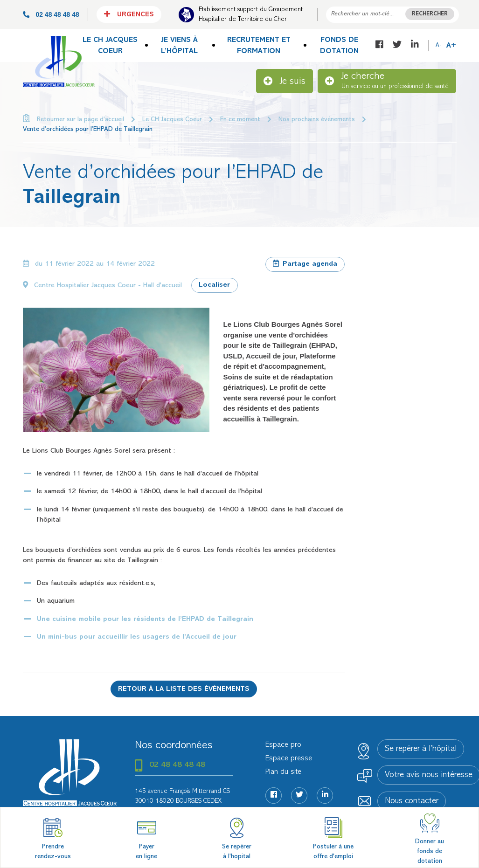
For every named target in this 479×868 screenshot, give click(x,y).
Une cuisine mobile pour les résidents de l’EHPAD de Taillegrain (145, 619)
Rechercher (430, 14)
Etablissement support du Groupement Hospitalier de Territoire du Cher (251, 14)
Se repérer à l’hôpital (421, 749)
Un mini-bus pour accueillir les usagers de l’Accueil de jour (137, 637)
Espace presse (289, 758)
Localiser (214, 285)
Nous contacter (412, 801)
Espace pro (283, 745)
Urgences (129, 14)
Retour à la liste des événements (184, 689)
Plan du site (283, 772)
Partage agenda (305, 263)
